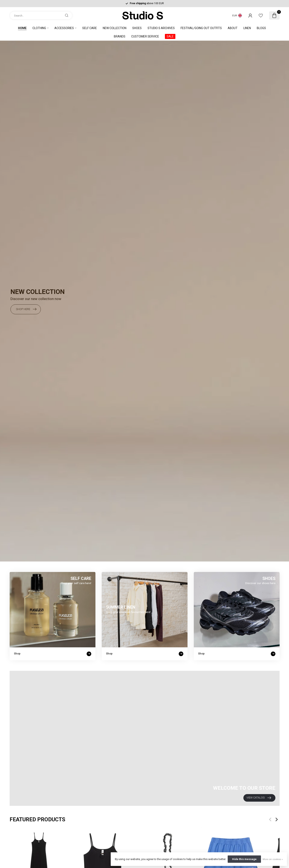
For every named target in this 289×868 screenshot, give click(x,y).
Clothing (39, 28)
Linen (247, 28)
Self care (90, 28)
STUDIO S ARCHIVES (161, 28)
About (233, 28)
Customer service (145, 36)
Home (22, 28)
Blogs (261, 28)
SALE (170, 36)
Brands (120, 36)
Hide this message (244, 859)
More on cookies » (273, 859)
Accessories (64, 28)
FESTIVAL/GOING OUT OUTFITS (201, 28)
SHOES (137, 28)
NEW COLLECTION (115, 28)
